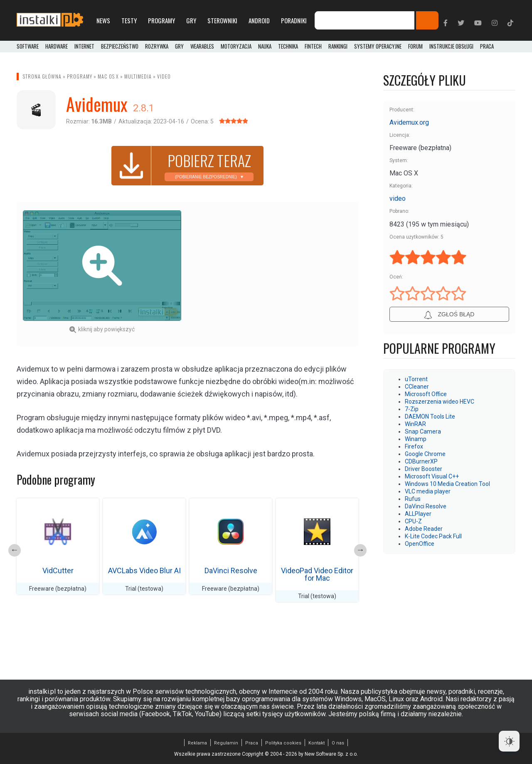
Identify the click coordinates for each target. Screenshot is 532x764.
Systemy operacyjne (378, 47)
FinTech (313, 47)
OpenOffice (420, 544)
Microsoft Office (426, 394)
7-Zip (412, 409)
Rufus (413, 499)
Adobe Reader (424, 529)
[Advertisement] (273, 269)
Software (28, 47)
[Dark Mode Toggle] (509, 741)
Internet (84, 47)
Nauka (265, 47)
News (103, 20)
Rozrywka (157, 47)
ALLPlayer (418, 514)
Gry (191, 20)
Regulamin (226, 743)
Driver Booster (424, 469)
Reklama (197, 743)
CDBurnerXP (421, 461)
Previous (15, 550)
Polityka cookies (283, 743)
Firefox (414, 446)
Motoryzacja (236, 47)
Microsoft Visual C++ (432, 476)
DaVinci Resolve (231, 571)
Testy (129, 20)
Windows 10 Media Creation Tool (447, 484)
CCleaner (417, 387)
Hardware (57, 47)
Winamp (416, 439)
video (164, 76)
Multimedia (138, 76)
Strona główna (42, 76)
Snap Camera (423, 431)
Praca (252, 743)
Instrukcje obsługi (451, 47)
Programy (161, 20)
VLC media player (428, 491)
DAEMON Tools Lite (430, 417)
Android (259, 20)
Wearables (202, 47)
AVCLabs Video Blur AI (144, 571)
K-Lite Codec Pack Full (433, 536)
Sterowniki (222, 20)
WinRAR (415, 424)
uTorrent (416, 379)
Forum (415, 47)
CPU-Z (413, 521)
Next (360, 550)
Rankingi (338, 47)
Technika (288, 47)
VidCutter (58, 571)
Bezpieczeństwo (120, 47)
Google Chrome (425, 454)
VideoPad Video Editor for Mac (317, 574)
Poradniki (294, 20)
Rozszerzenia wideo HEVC (440, 402)
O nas (338, 743)
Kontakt (316, 743)
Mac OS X (108, 76)
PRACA (487, 47)
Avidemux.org (409, 122)
